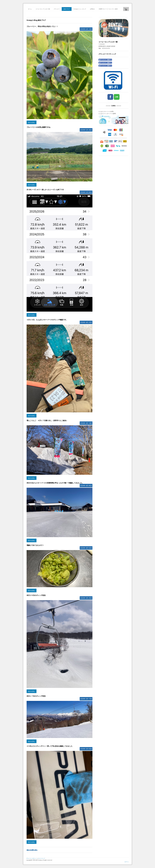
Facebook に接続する (105, 60)
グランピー (57, 9)
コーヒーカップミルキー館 (43, 9)
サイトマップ (42, 858)
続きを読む (32, 122)
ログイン (127, 862)
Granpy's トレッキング (80, 9)
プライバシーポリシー (32, 858)
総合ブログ (67, 9)
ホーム (30, 9)
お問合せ (92, 9)
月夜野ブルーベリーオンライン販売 (108, 9)
